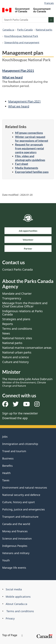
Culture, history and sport (19, 502)
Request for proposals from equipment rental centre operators (29, 148)
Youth (6, 560)
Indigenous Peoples (15, 546)
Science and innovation (17, 538)
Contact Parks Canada (17, 269)
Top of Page (12, 635)
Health (6, 473)
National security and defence (21, 495)
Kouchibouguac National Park (21, 36)
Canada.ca (8, 30)
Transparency (12, 298)
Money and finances (15, 531)
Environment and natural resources (25, 488)
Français (49, 3)
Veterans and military (16, 553)
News (6, 333)
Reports (8, 324)
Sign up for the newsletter (20, 413)
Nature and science (16, 357)
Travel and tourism (14, 451)
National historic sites (17, 338)
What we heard (12, 77)
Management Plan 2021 (18, 71)
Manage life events (14, 568)
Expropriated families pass (32, 172)
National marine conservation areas (27, 348)
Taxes (6, 480)
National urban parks (17, 352)
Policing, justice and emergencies (24, 509)
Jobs (5, 437)
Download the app (15, 418)
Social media (14, 589)
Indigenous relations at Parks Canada (22, 313)
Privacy (10, 618)
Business (8, 458)
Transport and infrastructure (20, 517)
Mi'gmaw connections (29, 133)
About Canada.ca (16, 604)
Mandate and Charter (17, 294)
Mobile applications (18, 597)
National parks (44, 30)
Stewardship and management (22, 42)
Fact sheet (22, 164)
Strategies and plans (16, 319)
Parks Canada (25, 30)
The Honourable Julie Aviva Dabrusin (27, 382)
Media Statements (27, 168)
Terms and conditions (17, 329)
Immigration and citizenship (20, 444)
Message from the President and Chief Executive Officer (25, 305)
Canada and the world (16, 524)
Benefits (7, 466)
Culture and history (15, 362)
